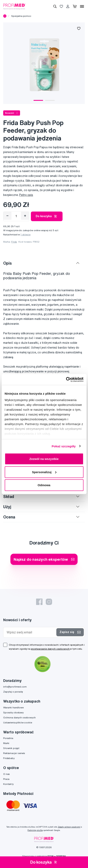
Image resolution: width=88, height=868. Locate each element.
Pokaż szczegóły (64, 446)
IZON (50, 856)
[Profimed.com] (14, 6)
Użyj (7, 507)
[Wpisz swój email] (31, 632)
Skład (9, 497)
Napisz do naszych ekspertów (44, 559)
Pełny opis (26, 195)
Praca (6, 779)
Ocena (9, 517)
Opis (7, 263)
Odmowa (44, 485)
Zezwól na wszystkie (44, 459)
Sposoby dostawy (13, 712)
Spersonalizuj (44, 472)
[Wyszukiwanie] (55, 6)
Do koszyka (47, 216)
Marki (6, 743)
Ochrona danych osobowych (19, 717)
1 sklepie (25, 234)
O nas (6, 774)
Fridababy (9, 758)
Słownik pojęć (11, 748)
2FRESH (61, 856)
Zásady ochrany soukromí (69, 827)
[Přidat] (25, 216)
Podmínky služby (35, 830)
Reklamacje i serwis (14, 753)
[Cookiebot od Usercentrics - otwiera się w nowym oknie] (66, 379)
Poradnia (8, 738)
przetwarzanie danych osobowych (51, 649)
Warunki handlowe (13, 707)
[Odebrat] (7, 216)
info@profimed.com (15, 687)
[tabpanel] (44, 63)
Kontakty (8, 784)
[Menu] (82, 6)
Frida (14, 242)
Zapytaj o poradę (13, 692)
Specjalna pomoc (21, 16)
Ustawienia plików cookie (18, 722)
